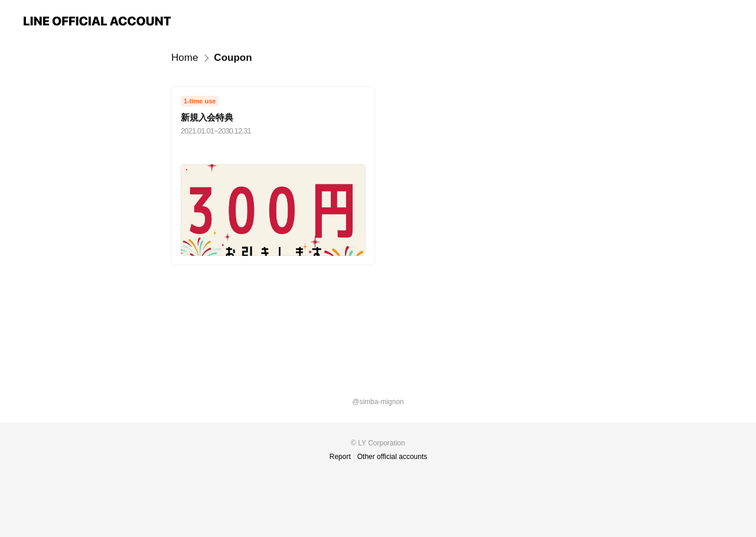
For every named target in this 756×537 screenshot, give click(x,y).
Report (340, 457)
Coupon (233, 58)
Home (185, 58)
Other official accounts (392, 457)
